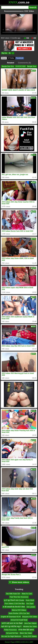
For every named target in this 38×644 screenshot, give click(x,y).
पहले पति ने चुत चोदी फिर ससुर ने (11, 627)
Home (7, 642)
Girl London (31, 607)
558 (27, 38)
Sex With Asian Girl (13, 594)
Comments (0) (24, 63)
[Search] (15, 7)
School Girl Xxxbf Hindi (19, 620)
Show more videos (19, 582)
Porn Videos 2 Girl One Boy (15, 604)
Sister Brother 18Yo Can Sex (19, 613)
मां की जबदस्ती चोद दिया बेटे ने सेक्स (14, 607)
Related (11, 63)
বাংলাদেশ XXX (20, 66)
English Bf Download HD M (11, 617)
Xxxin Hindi (30, 600)
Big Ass (4, 53)
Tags (13, 642)
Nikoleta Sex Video (30, 627)
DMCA (18, 642)
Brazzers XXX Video (30, 617)
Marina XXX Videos (19, 610)
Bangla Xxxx (32, 66)
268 (34, 38)
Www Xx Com (27, 594)
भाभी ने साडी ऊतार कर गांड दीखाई (12, 623)
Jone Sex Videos (30, 623)
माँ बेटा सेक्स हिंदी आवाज (26, 630)
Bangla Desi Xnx (8, 66)
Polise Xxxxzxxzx (10, 630)
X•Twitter (11, 58)
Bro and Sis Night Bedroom (11, 636)
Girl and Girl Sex (12, 633)
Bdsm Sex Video (26, 633)
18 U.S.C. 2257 (28, 642)
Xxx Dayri (30, 604)
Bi (10, 53)
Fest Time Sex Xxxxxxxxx (19, 597)
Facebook (20, 58)
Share (4, 58)
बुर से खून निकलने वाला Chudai (14, 600)
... (13, 53)
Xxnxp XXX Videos (30, 636)
